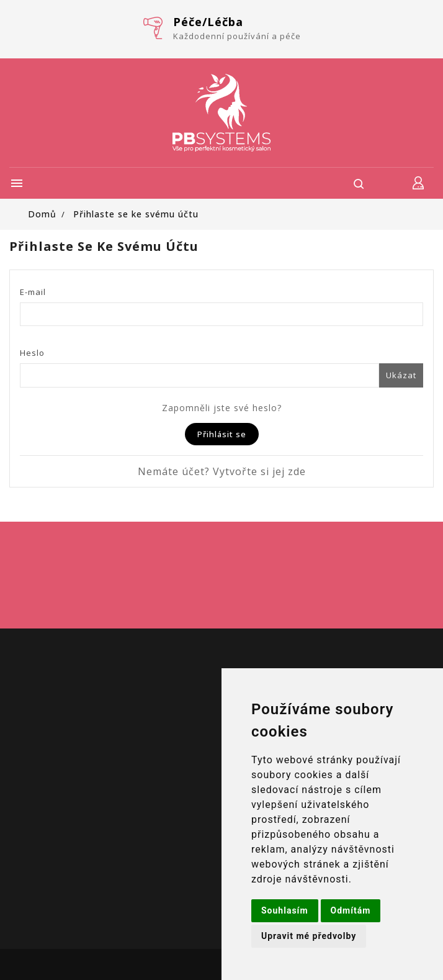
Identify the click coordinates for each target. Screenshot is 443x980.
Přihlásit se (222, 434)
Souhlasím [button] (285, 910)
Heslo (32, 353)
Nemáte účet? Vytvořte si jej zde (222, 471)
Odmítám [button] (351, 910)
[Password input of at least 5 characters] (199, 375)
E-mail (33, 292)
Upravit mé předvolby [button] (309, 936)
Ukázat (401, 375)
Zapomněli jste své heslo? (222, 408)
